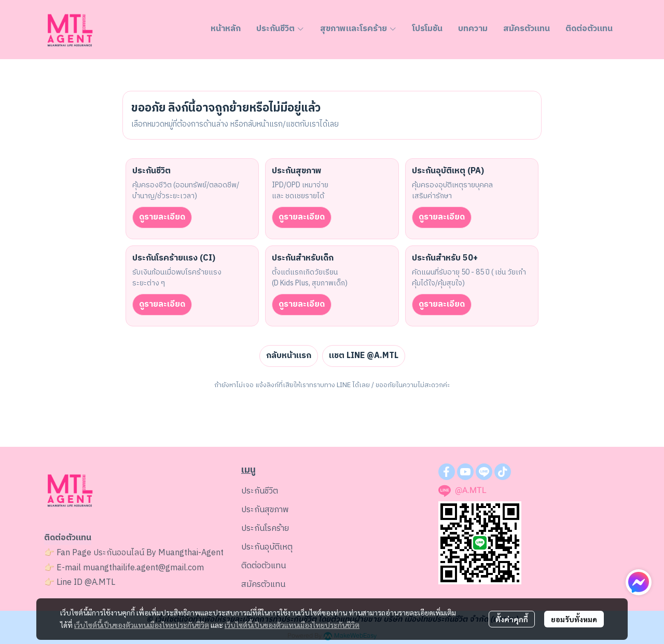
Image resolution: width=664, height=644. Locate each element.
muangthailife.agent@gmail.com (143, 568)
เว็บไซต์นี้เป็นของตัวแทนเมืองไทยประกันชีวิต (142, 625)
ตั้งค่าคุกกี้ (512, 619)
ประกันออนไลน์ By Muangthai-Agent (158, 553)
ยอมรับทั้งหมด (574, 619)
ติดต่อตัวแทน (264, 566)
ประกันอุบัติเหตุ (267, 547)
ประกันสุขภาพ (265, 510)
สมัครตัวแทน (263, 585)
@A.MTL (100, 583)
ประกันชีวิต (260, 491)
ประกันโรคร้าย (265, 529)
